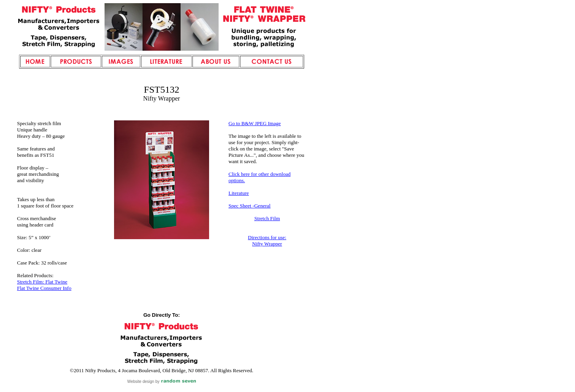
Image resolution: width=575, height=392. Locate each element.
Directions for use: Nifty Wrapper (267, 241)
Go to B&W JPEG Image (255, 123)
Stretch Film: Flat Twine (42, 282)
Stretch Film (267, 218)
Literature (239, 193)
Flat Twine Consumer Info (44, 288)
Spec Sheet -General (249, 206)
